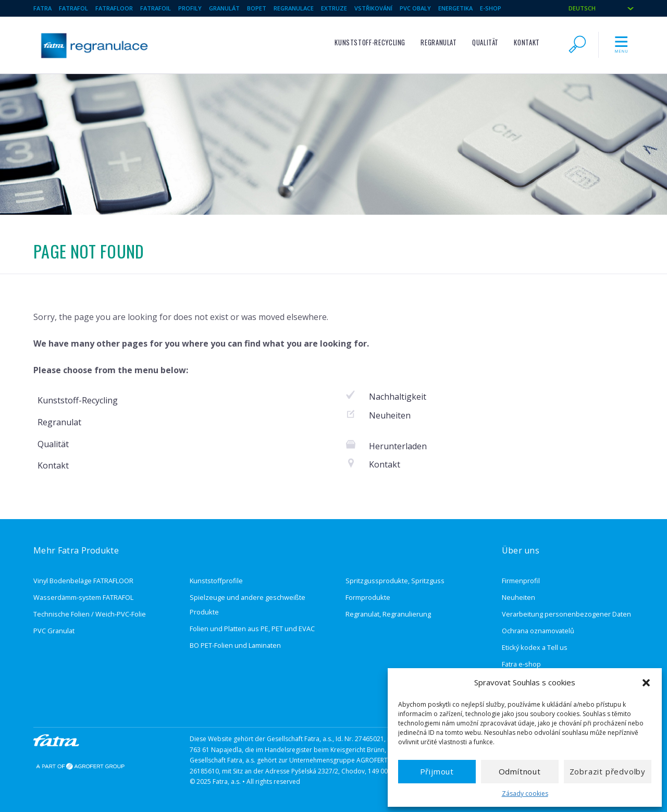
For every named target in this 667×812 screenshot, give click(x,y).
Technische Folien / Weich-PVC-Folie (90, 614)
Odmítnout (520, 771)
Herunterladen (398, 446)
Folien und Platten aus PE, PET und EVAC (252, 629)
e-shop (491, 8)
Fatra (42, 8)
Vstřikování (373, 8)
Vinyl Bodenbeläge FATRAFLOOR (83, 581)
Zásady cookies (525, 793)
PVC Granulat (54, 631)
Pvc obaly (415, 8)
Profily (190, 8)
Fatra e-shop (521, 664)
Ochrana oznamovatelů (538, 631)
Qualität (485, 42)
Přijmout (437, 771)
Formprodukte (368, 597)
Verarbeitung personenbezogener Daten (566, 614)
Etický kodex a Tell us (535, 647)
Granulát (224, 8)
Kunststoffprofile (216, 581)
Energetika (455, 8)
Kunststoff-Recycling (370, 42)
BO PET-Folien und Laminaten (235, 645)
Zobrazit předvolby (608, 771)
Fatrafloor (114, 8)
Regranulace (294, 8)
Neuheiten (390, 415)
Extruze (334, 8)
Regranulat (439, 42)
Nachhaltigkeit (398, 397)
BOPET (257, 8)
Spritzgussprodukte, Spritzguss (395, 581)
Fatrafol (73, 8)
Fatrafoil (156, 8)
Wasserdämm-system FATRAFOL (83, 597)
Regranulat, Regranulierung (388, 614)
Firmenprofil (521, 581)
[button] (646, 683)
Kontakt (527, 42)
